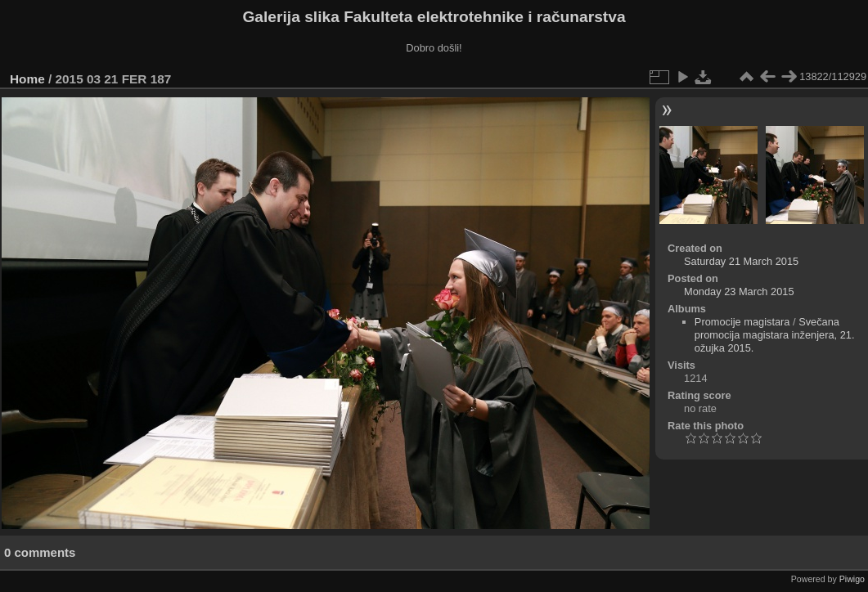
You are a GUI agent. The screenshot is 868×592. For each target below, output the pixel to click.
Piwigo (852, 579)
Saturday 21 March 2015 (741, 261)
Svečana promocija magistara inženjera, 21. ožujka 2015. (775, 335)
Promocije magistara (742, 322)
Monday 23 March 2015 (739, 292)
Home (27, 79)
